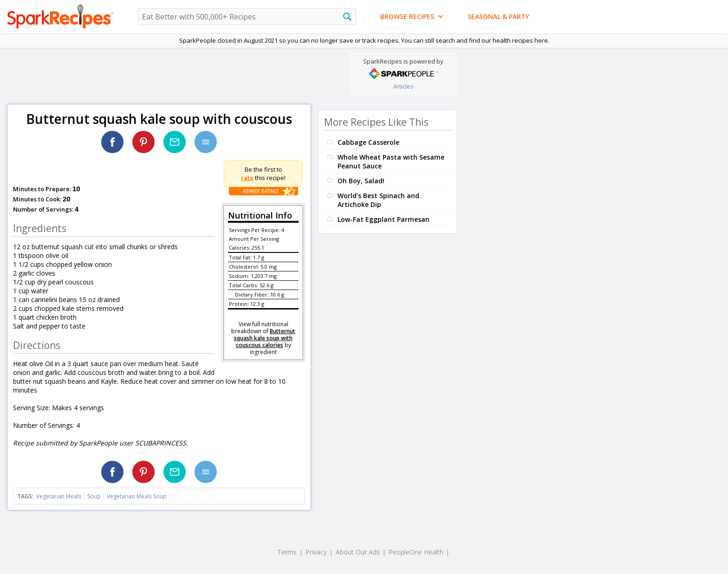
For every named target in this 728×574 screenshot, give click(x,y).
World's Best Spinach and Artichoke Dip (378, 200)
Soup (94, 496)
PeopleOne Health (416, 552)
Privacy (316, 552)
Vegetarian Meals (59, 496)
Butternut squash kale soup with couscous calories (265, 338)
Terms (287, 552)
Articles (403, 86)
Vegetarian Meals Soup (137, 496)
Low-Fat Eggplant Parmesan (383, 219)
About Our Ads (358, 552)
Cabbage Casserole (368, 142)
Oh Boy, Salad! (361, 181)
